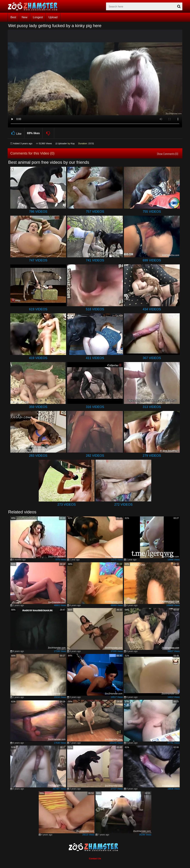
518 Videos (95, 309)
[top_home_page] (34, 6)
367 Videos (152, 358)
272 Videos (123, 505)
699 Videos (152, 260)
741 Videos (95, 260)
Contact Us (95, 859)
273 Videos (66, 505)
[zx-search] (144, 6)
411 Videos (95, 358)
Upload (53, 17)
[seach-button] (179, 6)
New (25, 17)
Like (16, 133)
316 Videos (95, 407)
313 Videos (152, 407)
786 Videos (38, 212)
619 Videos (38, 309)
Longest (38, 17)
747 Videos (38, 260)
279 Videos (152, 456)
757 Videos (95, 212)
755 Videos (152, 212)
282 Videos (95, 456)
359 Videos (38, 407)
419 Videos (38, 358)
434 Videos (152, 309)
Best (13, 17)
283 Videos (38, 456)
